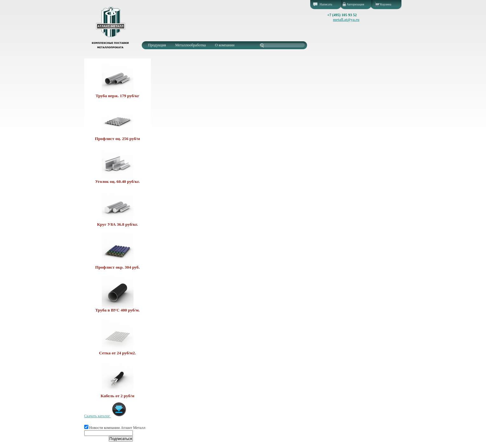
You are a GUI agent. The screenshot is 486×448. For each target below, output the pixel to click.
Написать (326, 4)
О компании (225, 45)
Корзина (386, 4)
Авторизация (356, 4)
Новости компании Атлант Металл (115, 428)
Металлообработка (190, 45)
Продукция (157, 45)
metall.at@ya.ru (346, 20)
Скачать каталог (106, 416)
